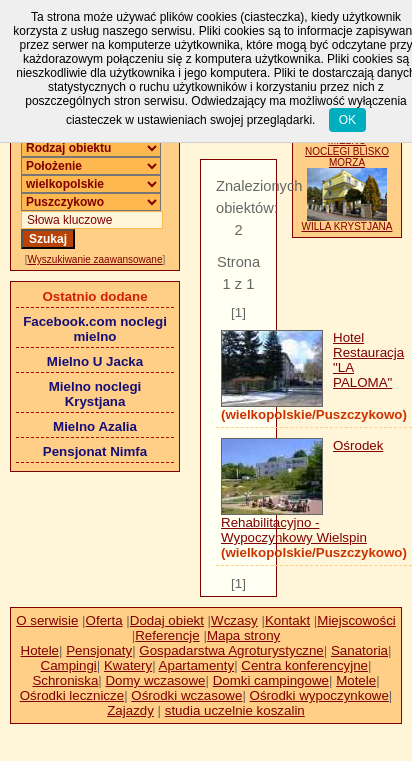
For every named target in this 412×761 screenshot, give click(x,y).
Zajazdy (130, 710)
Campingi (69, 665)
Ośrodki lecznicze (72, 695)
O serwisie (47, 620)
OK (347, 120)
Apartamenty (197, 665)
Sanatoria (359, 650)
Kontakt (287, 620)
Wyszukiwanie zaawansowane (95, 259)
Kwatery (128, 665)
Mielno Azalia (95, 426)
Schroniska (65, 680)
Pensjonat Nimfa (95, 451)
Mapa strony (243, 635)
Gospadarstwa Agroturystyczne (231, 650)
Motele (356, 680)
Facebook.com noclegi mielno (95, 329)
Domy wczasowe (155, 680)
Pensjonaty (99, 650)
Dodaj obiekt (167, 620)
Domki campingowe (271, 680)
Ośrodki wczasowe (186, 695)
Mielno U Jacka (95, 361)
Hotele (40, 650)
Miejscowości (356, 620)
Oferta (104, 620)
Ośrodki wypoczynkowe (319, 695)
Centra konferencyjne (304, 665)
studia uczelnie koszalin (235, 710)
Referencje (167, 635)
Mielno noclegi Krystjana (95, 394)
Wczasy (234, 620)
